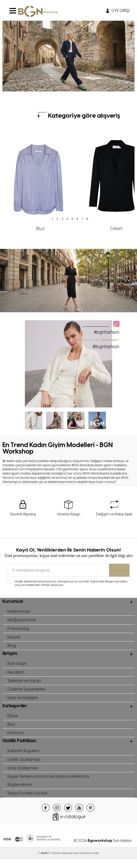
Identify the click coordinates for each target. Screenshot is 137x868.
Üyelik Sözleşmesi (24, 766)
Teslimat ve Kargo (25, 684)
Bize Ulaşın (18, 666)
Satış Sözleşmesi (23, 775)
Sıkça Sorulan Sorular (28, 801)
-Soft (43, 862)
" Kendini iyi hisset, (99, 344)
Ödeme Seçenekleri (27, 693)
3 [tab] (62, 219)
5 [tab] (72, 219)
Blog (12, 648)
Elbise (13, 720)
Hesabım (16, 675)
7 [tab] (82, 219)
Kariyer (14, 639)
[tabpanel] (40, 182)
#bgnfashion (107, 332)
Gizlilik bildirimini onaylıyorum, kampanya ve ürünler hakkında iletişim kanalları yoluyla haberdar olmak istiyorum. (71, 583)
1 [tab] (52, 219)
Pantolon (16, 738)
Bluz (11, 729)
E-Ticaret (55, 862)
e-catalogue (73, 825)
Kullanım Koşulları (24, 757)
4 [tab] (67, 219)
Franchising (19, 630)
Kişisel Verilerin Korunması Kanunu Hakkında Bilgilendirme (50, 788)
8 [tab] (87, 219)
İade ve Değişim (23, 702)
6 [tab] (77, 219)
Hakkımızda (19, 612)
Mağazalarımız (22, 621)
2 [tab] (57, 219)
